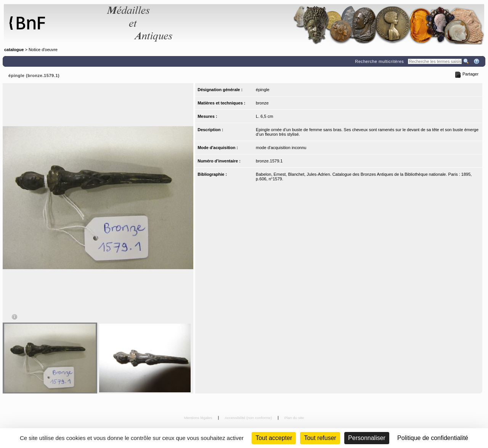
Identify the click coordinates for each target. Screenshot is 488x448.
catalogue (14, 50)
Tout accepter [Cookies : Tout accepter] (274, 438)
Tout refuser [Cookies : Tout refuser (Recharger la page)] (320, 438)
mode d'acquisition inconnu (281, 148)
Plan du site (294, 418)
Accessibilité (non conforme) (249, 418)
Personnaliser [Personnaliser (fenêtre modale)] (367, 438)
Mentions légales (199, 418)
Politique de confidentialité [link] (433, 438)
